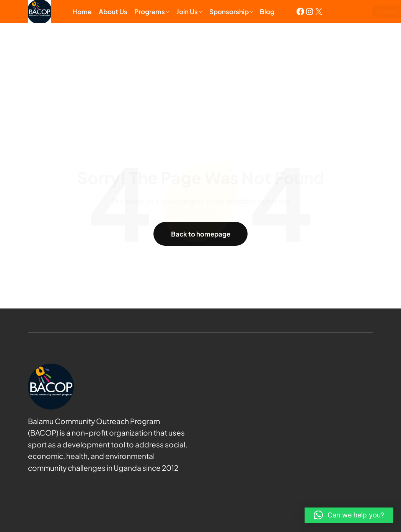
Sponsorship (229, 11)
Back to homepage (200, 234)
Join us (187, 11)
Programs (150, 11)
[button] (349, 515)
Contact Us (356, 11)
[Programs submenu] (168, 11)
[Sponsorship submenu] (251, 11)
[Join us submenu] (200, 11)
